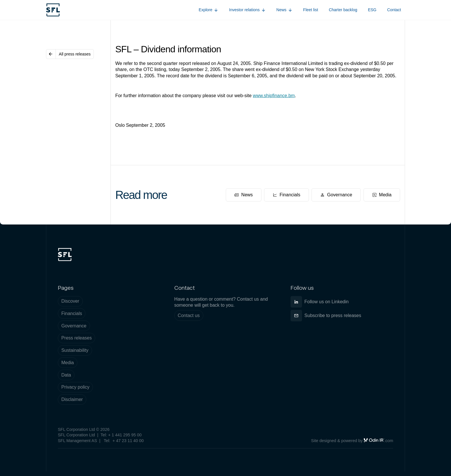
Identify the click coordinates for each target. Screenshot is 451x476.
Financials (72, 313)
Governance (74, 326)
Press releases (77, 338)
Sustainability (75, 350)
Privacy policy (75, 387)
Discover (70, 301)
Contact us (189, 315)
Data (66, 375)
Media (68, 363)
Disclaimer (72, 399)
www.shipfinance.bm (274, 96)
